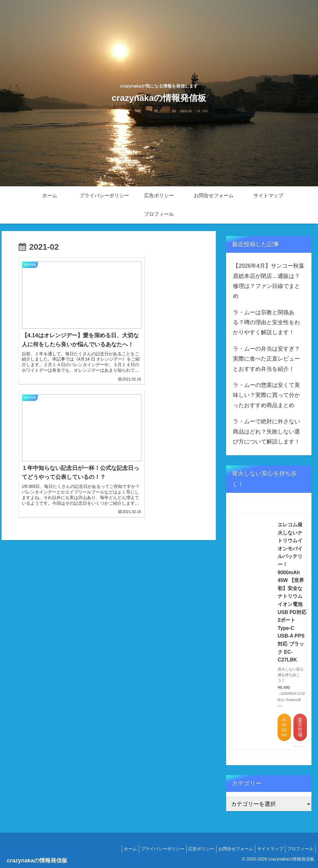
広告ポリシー (193, 849)
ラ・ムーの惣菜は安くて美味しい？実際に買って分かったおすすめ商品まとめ (266, 395)
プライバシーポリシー (151, 849)
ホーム (116, 849)
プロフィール (299, 849)
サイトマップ (266, 849)
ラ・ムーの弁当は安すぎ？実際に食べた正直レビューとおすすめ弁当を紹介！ (266, 359)
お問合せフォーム (229, 849)
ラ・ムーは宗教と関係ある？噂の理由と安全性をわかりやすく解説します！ (266, 323)
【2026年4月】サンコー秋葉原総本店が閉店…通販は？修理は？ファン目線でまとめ (269, 281)
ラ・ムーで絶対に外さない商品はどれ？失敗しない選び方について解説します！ (266, 432)
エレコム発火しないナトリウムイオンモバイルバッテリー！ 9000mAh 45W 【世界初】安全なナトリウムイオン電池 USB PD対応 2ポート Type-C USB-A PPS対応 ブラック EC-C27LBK (292, 592)
